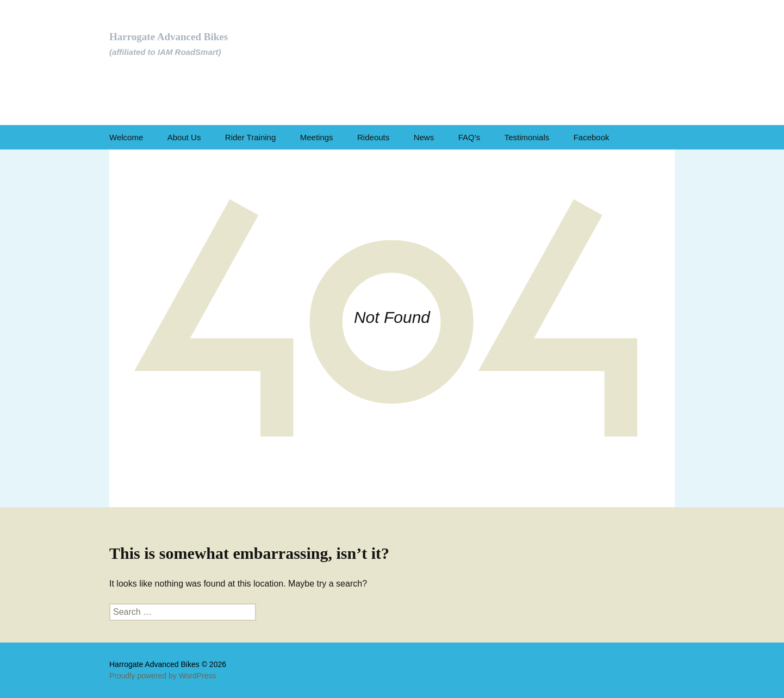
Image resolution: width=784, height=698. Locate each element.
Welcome (126, 137)
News (424, 137)
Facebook (592, 137)
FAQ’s (469, 137)
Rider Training (250, 137)
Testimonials (527, 137)
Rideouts (373, 137)
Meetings (317, 137)
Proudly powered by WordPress (163, 676)
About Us (184, 137)
